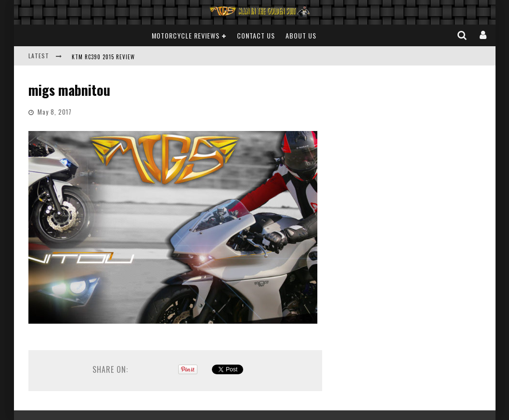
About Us (301, 35)
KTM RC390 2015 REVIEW (103, 57)
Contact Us (256, 35)
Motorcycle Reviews (186, 35)
